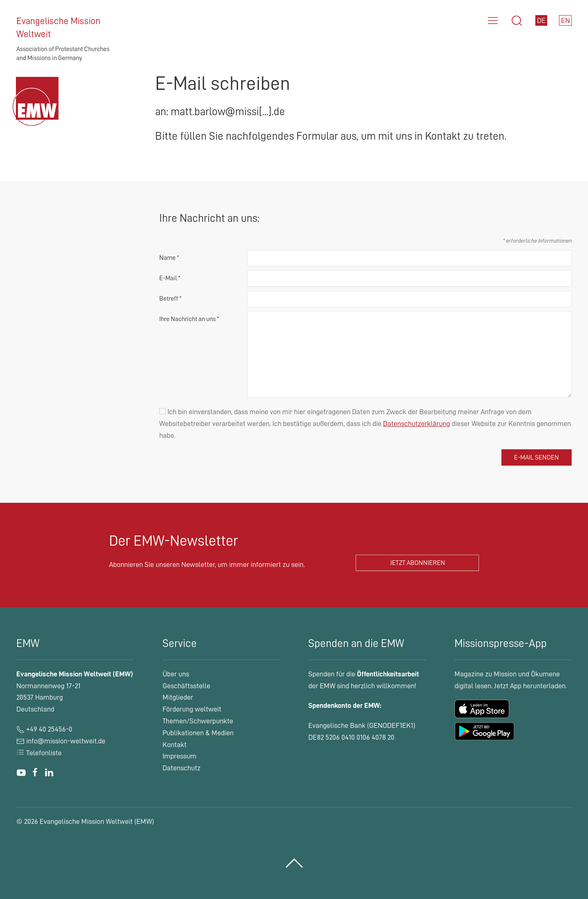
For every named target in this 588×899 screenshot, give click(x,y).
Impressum (179, 756)
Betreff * (170, 299)
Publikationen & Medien (198, 733)
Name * (169, 258)
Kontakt (175, 745)
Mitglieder (178, 697)
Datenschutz (182, 768)
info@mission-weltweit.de (66, 741)
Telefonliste (39, 753)
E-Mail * (170, 278)
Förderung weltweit (192, 709)
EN (566, 20)
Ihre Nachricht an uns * (189, 319)
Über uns (176, 674)
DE (541, 20)
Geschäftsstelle (186, 686)
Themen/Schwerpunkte (198, 721)
